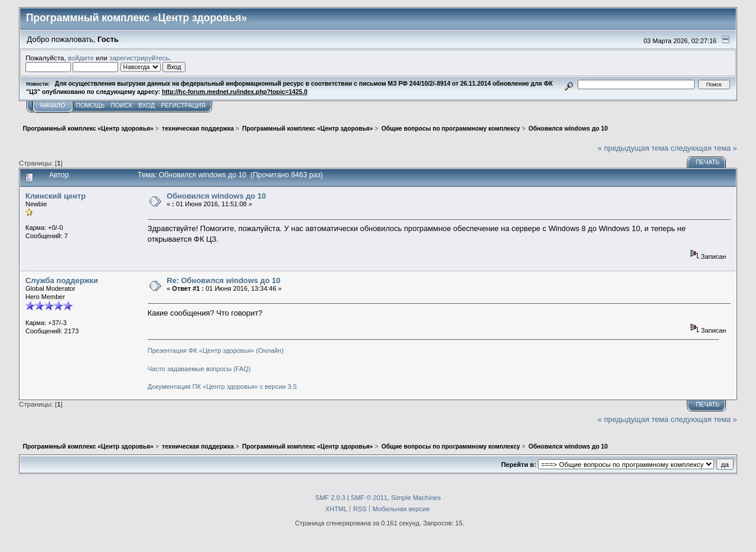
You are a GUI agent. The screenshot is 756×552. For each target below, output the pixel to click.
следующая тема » (704, 148)
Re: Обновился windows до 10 (223, 280)
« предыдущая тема (633, 148)
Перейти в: (518, 465)
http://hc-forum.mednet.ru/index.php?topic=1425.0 (234, 92)
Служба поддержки (62, 280)
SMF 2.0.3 (330, 498)
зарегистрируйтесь (139, 58)
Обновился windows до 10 (216, 196)
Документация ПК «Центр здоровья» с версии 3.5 (222, 387)
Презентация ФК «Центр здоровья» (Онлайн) (216, 350)
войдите (81, 58)
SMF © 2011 (369, 498)
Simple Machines (416, 498)
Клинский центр (56, 196)
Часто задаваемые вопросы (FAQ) (199, 369)
